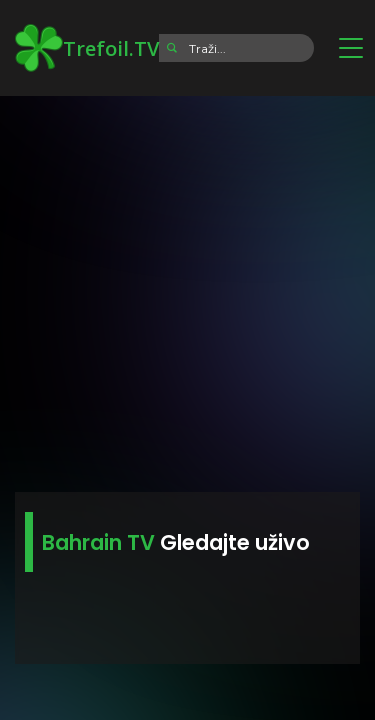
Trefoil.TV (87, 48)
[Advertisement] (187, 287)
